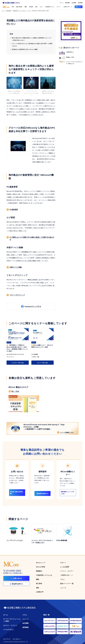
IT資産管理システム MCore (19, 11)
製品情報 (9, 11)
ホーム (3, 11)
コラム (29, 11)
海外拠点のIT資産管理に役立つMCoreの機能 (25, 49)
